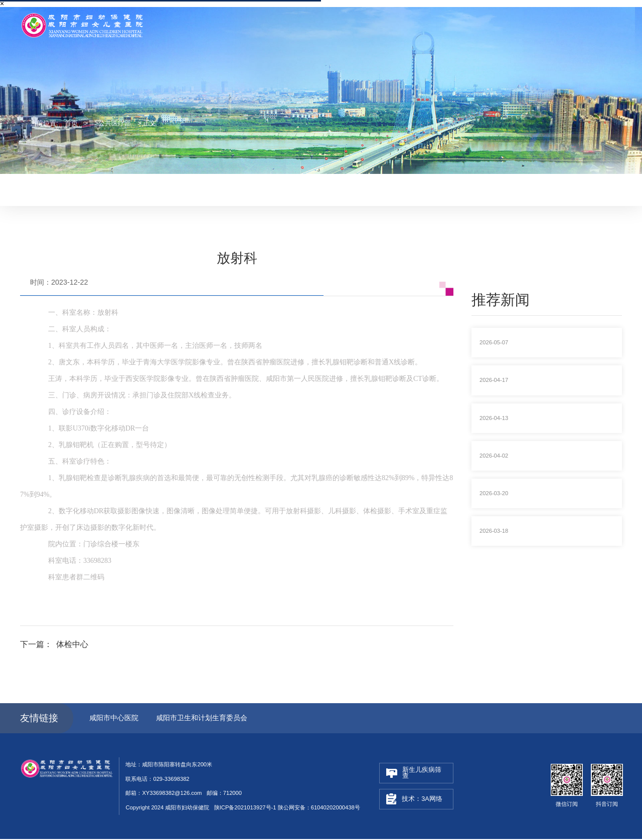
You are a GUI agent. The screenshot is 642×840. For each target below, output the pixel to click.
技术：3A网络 (414, 800)
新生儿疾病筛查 (414, 773)
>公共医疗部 (113, 123)
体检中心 (72, 645)
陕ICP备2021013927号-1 (245, 808)
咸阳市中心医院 (114, 719)
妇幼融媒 (337, 189)
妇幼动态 (295, 189)
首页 (71, 123)
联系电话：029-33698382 (513, 14)
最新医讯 (253, 189)
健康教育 (379, 189)
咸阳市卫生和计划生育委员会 (203, 719)
